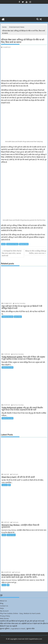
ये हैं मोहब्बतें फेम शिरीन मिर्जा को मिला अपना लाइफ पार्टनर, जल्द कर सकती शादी (12, 253)
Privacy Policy (5, 616)
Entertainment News (12, 244)
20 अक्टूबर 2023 (7, 303)
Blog (2, 603)
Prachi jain (14, 474)
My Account (4, 611)
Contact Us (4, 606)
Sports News (18, 317)
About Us (3, 601)
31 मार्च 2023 (6, 354)
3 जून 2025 (5, 474)
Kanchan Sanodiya (19, 303)
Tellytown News (24, 244)
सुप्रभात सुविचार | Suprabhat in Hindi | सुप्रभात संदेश (17, 629)
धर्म (9, 485)
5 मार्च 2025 (6, 522)
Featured (5, 485)
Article (3, 244)
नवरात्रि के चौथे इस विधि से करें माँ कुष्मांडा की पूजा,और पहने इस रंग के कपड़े (22, 621)
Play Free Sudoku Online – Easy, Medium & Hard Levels (20, 613)
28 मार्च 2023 (6, 405)
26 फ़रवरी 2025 (6, 572)
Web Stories (4, 618)
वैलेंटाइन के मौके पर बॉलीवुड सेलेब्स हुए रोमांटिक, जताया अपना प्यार (36, 252)
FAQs (2, 608)
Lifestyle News (11, 535)
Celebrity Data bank (8, 317)
